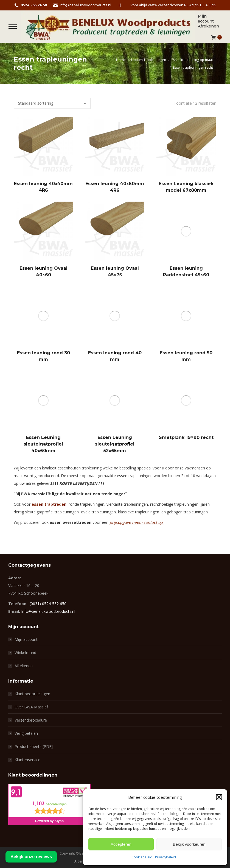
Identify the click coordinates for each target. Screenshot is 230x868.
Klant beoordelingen (32, 694)
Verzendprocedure (31, 720)
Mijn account (26, 639)
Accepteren (121, 844)
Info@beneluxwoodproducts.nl (48, 611)
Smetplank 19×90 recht (186, 437)
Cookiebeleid (142, 857)
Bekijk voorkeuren (189, 844)
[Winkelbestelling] (52, 103)
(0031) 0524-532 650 (48, 604)
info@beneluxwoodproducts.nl (82, 5)
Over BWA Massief (31, 707)
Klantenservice (27, 760)
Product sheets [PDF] (34, 746)
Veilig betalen (26, 733)
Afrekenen (24, 666)
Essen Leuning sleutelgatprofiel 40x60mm (43, 444)
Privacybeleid (166, 857)
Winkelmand (25, 653)
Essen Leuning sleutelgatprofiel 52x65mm (115, 444)
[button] (219, 797)
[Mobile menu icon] (13, 27)
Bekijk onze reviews (31, 857)
